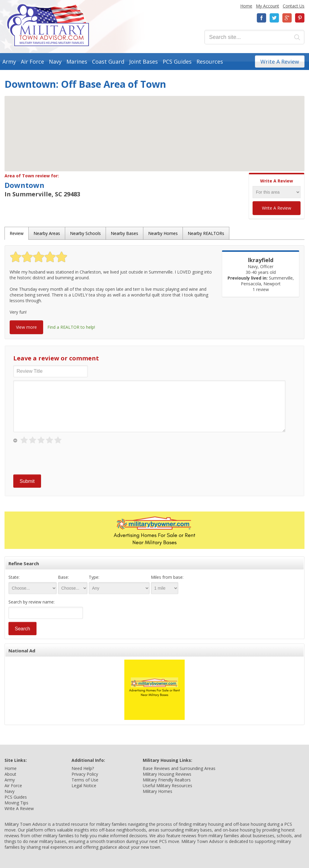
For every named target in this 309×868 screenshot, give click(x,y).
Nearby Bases (124, 233)
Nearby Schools (85, 233)
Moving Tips (16, 803)
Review (17, 233)
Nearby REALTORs (206, 233)
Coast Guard (108, 62)
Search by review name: (32, 602)
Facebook (262, 18)
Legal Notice (84, 786)
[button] (154, 128)
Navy (55, 62)
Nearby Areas (47, 233)
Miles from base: (167, 577)
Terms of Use (85, 780)
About (10, 774)
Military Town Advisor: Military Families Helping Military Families (48, 25)
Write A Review (280, 62)
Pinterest (300, 18)
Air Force (32, 62)
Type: (94, 577)
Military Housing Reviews (167, 774)
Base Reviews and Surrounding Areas (179, 768)
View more (26, 327)
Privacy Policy (85, 774)
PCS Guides (177, 62)
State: (14, 577)
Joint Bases (143, 62)
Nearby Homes (163, 233)
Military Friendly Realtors (167, 780)
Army (9, 62)
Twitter (274, 18)
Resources (210, 62)
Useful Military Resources (167, 786)
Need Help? (83, 768)
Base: (63, 577)
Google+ (287, 18)
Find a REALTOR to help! (71, 327)
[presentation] (59, 460)
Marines (77, 62)
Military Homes (158, 791)
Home (246, 6)
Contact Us (294, 6)
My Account (268, 6)
